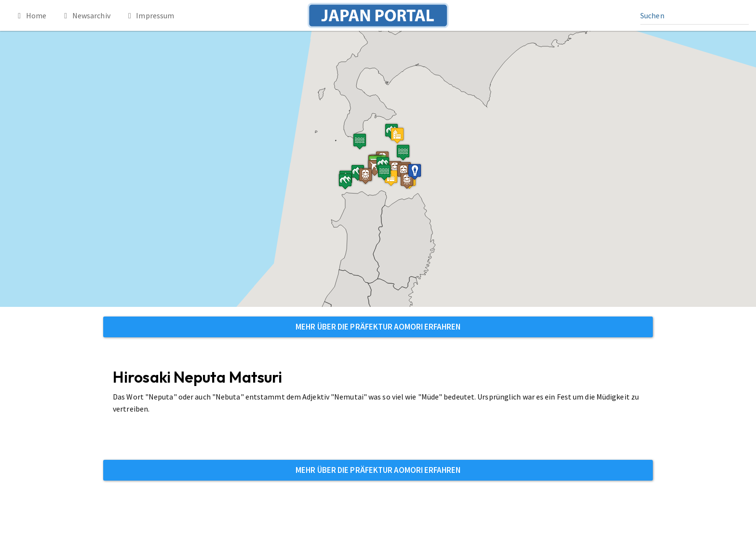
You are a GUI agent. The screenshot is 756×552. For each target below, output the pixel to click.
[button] (397, 135)
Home (30, 15)
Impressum (150, 15)
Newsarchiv (86, 15)
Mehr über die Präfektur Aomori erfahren (378, 327)
